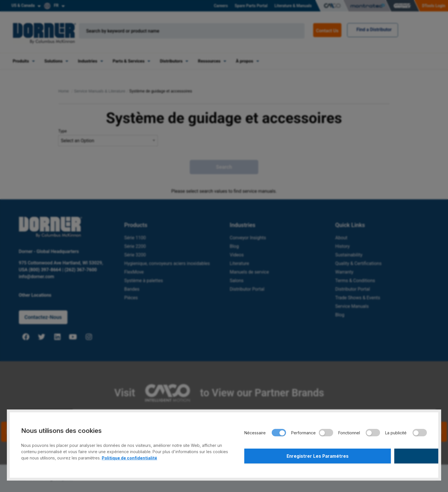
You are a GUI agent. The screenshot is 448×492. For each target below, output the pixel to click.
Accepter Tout (382, 455)
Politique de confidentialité (129, 456)
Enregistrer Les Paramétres (289, 455)
